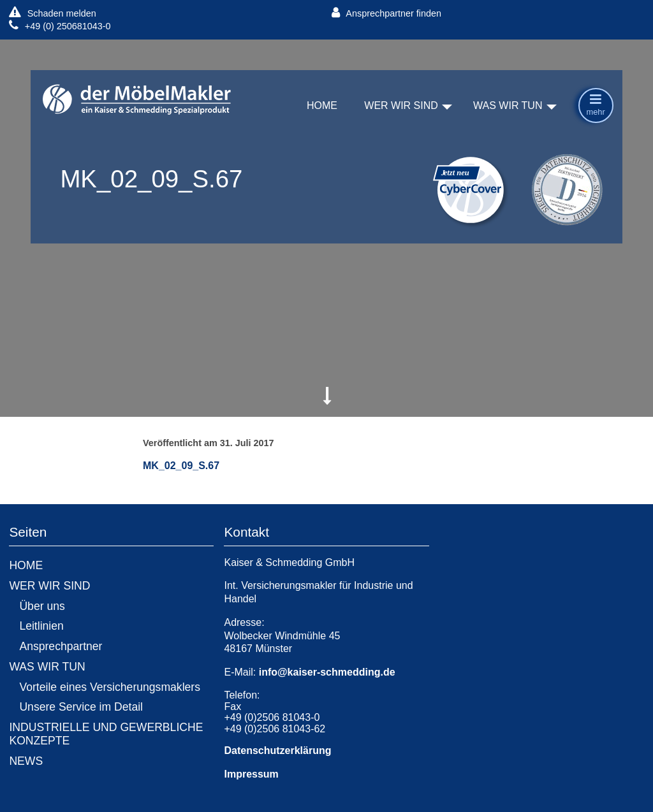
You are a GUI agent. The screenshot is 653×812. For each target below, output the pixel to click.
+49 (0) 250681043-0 (60, 26)
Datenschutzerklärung (277, 750)
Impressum (251, 774)
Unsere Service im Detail (81, 707)
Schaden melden (52, 13)
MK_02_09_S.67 (181, 466)
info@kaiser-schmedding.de (327, 672)
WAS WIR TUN (508, 106)
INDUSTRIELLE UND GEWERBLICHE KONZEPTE (106, 734)
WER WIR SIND (401, 106)
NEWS (26, 761)
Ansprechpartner (61, 646)
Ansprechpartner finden (386, 13)
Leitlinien (41, 626)
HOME (322, 106)
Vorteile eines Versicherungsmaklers (110, 687)
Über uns (42, 606)
